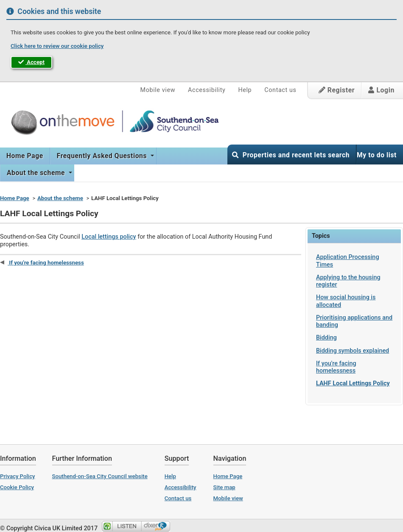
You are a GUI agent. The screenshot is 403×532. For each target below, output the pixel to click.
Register (337, 90)
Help (245, 90)
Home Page (25, 156)
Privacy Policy (18, 476)
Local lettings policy (109, 237)
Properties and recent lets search (291, 155)
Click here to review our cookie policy (57, 46)
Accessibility (207, 90)
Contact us (280, 90)
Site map (224, 487)
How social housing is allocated (346, 301)
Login (381, 90)
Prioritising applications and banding (354, 321)
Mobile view (158, 90)
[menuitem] (25, 156)
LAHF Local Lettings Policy (353, 383)
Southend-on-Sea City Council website (100, 476)
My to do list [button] (377, 155)
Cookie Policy (17, 487)
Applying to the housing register (348, 281)
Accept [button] (31, 62)
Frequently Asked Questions (103, 156)
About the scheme (37, 173)
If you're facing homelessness (336, 367)
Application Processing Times (348, 261)
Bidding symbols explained (353, 351)
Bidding (326, 338)
